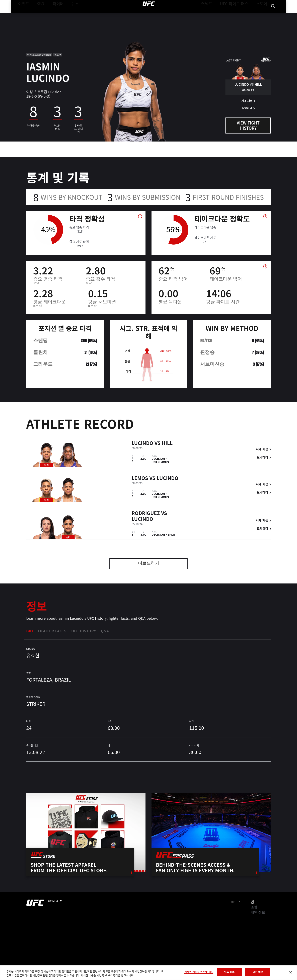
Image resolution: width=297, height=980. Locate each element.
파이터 (55, 15)
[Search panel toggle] (273, 15)
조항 (254, 907)
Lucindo (142, 443)
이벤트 (22, 15)
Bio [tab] (30, 631)
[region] (148, 973)
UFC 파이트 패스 (239, 15)
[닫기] (291, 972)
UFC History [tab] (84, 631)
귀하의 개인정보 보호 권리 (199, 972)
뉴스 (70, 15)
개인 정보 (258, 912)
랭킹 (38, 15)
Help (235, 902)
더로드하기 (149, 564)
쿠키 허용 (258, 972)
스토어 (263, 15)
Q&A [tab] (105, 631)
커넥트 (216, 15)
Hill (167, 443)
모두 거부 (229, 972)
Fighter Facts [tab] (52, 631)
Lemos (140, 478)
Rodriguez (146, 514)
